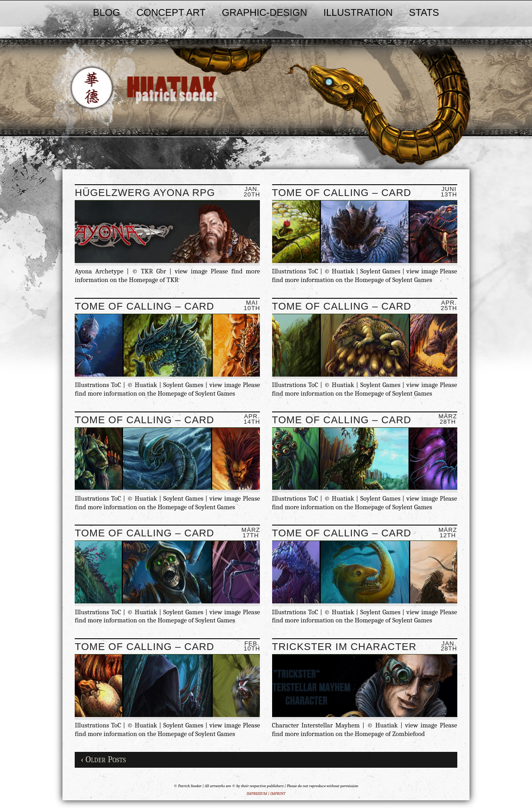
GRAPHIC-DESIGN (264, 12)
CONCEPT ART (171, 12)
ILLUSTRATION (358, 12)
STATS (424, 12)
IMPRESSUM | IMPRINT (266, 794)
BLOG (106, 12)
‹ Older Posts (103, 760)
